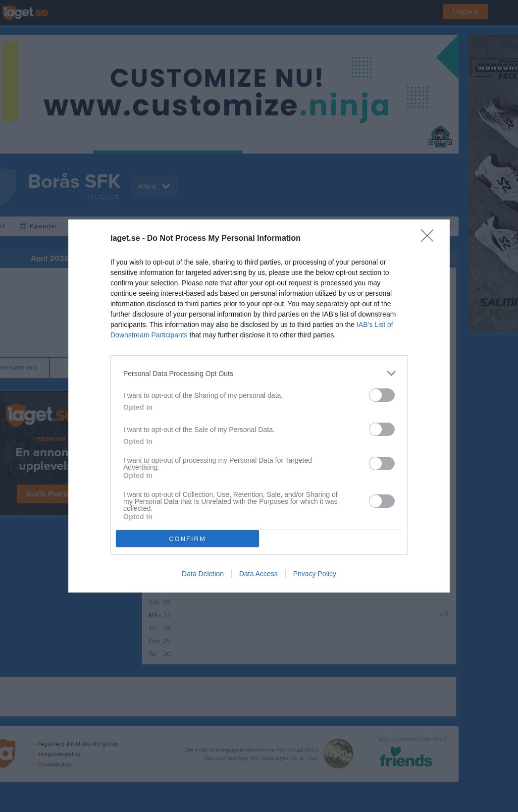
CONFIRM (187, 539)
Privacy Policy (315, 574)
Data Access (259, 574)
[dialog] (259, 406)
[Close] (430, 239)
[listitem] (259, 373)
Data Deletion (203, 574)
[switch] (382, 395)
